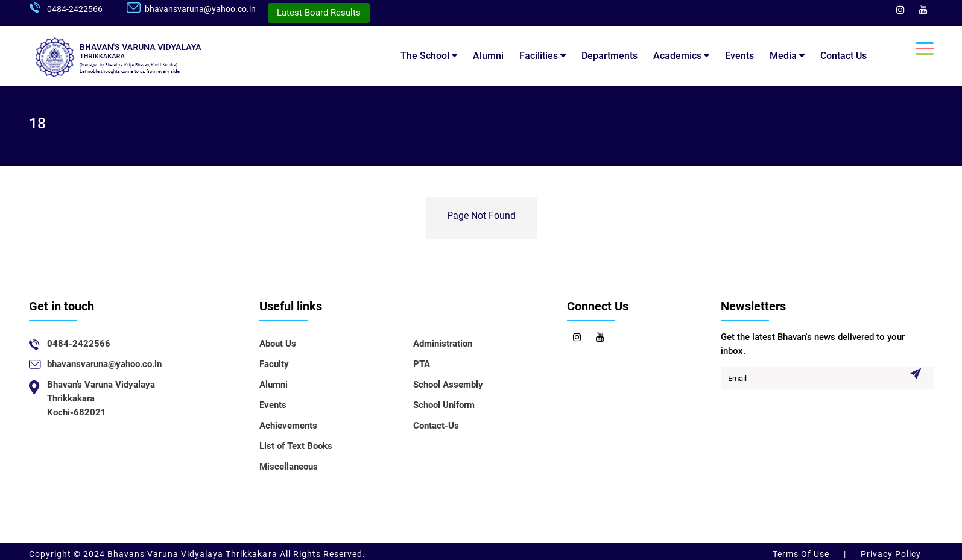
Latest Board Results (319, 13)
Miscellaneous (289, 467)
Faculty (274, 364)
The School (429, 56)
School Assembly (448, 385)
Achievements (288, 426)
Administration (443, 344)
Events (739, 56)
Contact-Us (436, 426)
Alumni (488, 56)
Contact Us (843, 56)
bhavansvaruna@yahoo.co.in (200, 9)
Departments (609, 56)
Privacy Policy (890, 554)
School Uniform (444, 405)
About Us (278, 344)
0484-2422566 (75, 9)
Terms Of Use (802, 554)
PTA (422, 364)
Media (787, 56)
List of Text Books (296, 446)
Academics (681, 56)
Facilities (543, 56)
